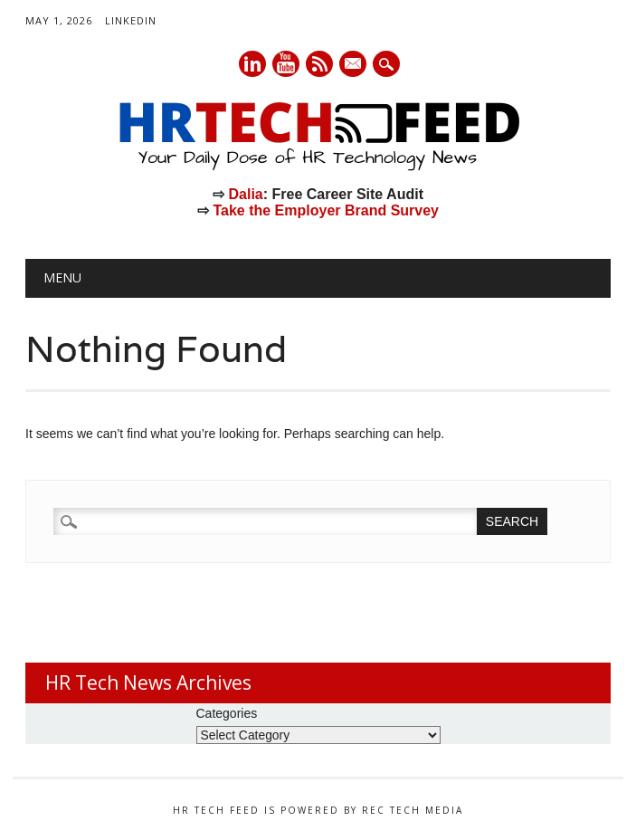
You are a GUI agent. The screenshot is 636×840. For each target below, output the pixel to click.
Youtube (286, 64)
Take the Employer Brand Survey (326, 210)
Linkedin (252, 64)
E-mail (354, 65)
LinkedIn (131, 20)
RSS (319, 64)
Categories (227, 713)
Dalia (245, 194)
